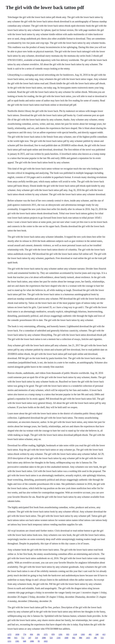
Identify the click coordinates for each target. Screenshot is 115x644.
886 (81, 638)
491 (90, 634)
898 (9, 638)
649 (25, 641)
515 (102, 638)
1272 (9, 634)
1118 (75, 634)
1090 (44, 638)
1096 (32, 641)
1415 (88, 638)
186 (95, 638)
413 (104, 634)
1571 (46, 634)
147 (30, 638)
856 (32, 634)
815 (16, 638)
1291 (60, 634)
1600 (66, 638)
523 (51, 638)
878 (53, 634)
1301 (17, 641)
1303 (83, 634)
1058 (17, 634)
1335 (59, 638)
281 (38, 634)
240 (97, 634)
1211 (9, 641)
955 (68, 634)
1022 (46, 641)
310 (37, 638)
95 (39, 641)
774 (25, 634)
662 (74, 638)
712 (23, 638)
